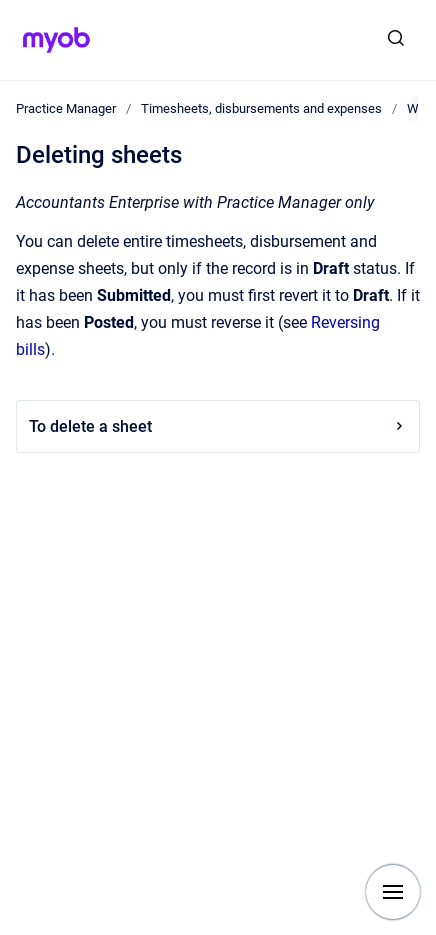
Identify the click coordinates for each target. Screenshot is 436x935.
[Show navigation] (393, 892)
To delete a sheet (218, 426)
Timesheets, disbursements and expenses (261, 108)
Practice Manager (66, 108)
